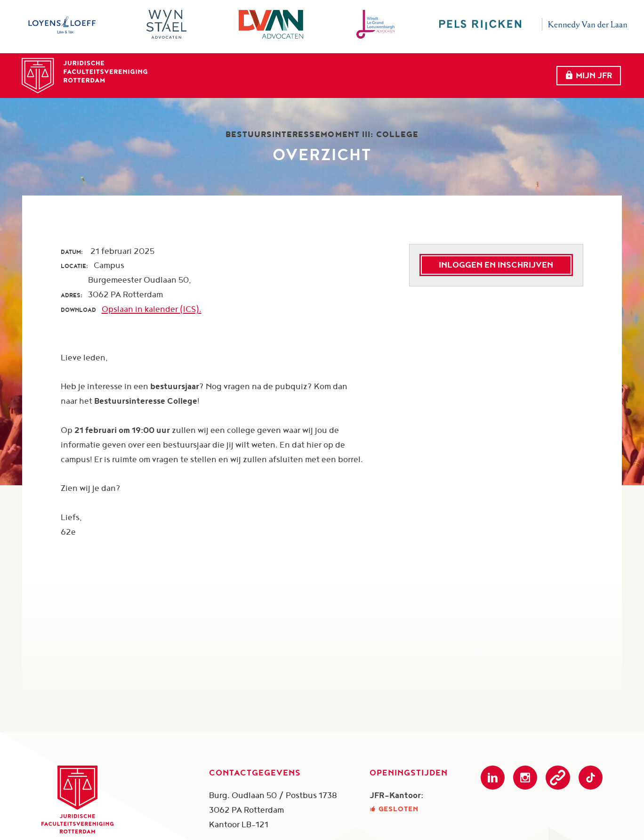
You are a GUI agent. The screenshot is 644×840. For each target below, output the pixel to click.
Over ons (307, 74)
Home (254, 74)
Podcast (558, 778)
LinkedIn (493, 778)
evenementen (379, 74)
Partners (451, 74)
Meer (509, 75)
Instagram (525, 778)
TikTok (591, 778)
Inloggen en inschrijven (496, 265)
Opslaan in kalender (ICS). (152, 309)
